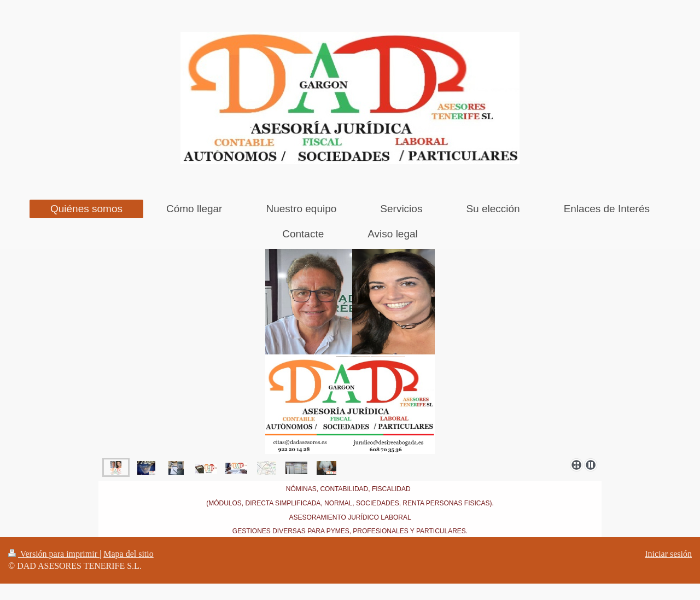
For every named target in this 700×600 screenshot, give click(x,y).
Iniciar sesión (668, 554)
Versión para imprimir (54, 554)
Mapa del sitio (129, 554)
